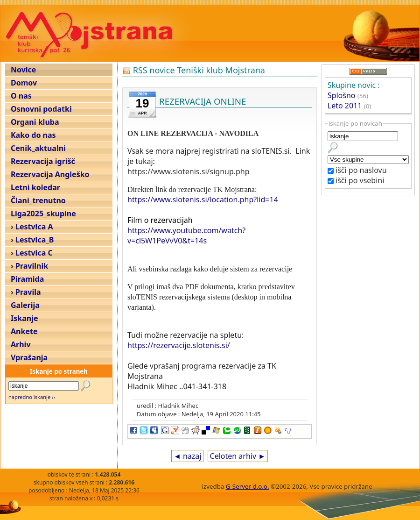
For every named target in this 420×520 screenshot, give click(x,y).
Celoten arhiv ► (238, 456)
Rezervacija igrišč (43, 161)
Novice (23, 70)
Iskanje (24, 318)
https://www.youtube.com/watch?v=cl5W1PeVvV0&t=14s (186, 235)
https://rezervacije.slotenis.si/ (179, 345)
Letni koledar (35, 187)
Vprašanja (29, 357)
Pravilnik (32, 266)
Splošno (342, 95)
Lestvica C (34, 253)
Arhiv (21, 344)
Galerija (25, 305)
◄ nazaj (187, 456)
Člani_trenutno (38, 200)
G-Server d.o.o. (248, 486)
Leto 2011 (345, 106)
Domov (24, 83)
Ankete (24, 331)
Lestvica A (34, 227)
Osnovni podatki (41, 109)
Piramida (27, 279)
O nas (21, 96)
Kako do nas (33, 135)
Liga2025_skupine (43, 214)
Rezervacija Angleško (50, 174)
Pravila (28, 292)
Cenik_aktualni (38, 148)
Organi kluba (35, 122)
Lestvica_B (35, 240)
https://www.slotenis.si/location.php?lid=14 (203, 199)
